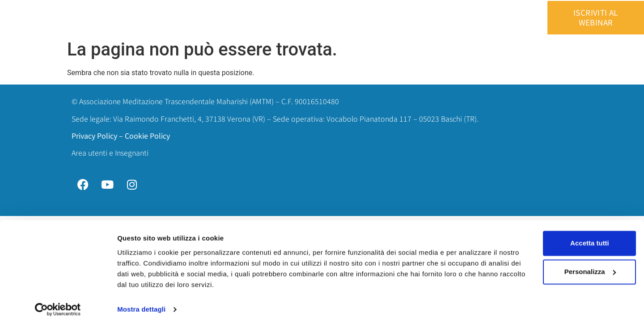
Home (191, 17)
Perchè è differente (343, 17)
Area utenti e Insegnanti (110, 153)
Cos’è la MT (280, 17)
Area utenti (477, 17)
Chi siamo (231, 17)
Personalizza (547, 267)
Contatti (431, 17)
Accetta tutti (547, 238)
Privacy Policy (94, 136)
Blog (396, 17)
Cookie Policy (147, 136)
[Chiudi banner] (630, 229)
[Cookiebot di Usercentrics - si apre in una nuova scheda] (58, 305)
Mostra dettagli (141, 304)
